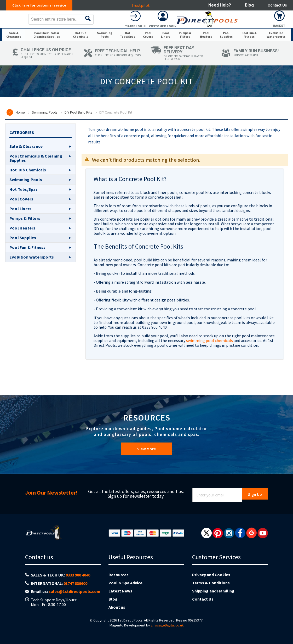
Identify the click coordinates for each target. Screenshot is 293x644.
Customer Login (252, 30)
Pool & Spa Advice (125, 583)
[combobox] (154, 23)
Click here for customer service (42, 5)
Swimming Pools (45, 136)
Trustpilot (142, 5)
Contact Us (276, 5)
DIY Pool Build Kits (78, 136)
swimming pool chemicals (209, 364)
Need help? (217, 5)
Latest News (120, 591)
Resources (119, 575)
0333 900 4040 (78, 575)
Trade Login (225, 30)
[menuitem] (15, 50)
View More (146, 451)
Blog (247, 5)
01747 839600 (75, 583)
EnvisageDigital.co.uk (167, 625)
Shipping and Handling (213, 591)
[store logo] (44, 23)
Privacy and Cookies (211, 575)
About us (117, 607)
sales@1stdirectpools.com (74, 591)
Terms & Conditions (211, 583)
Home (20, 136)
